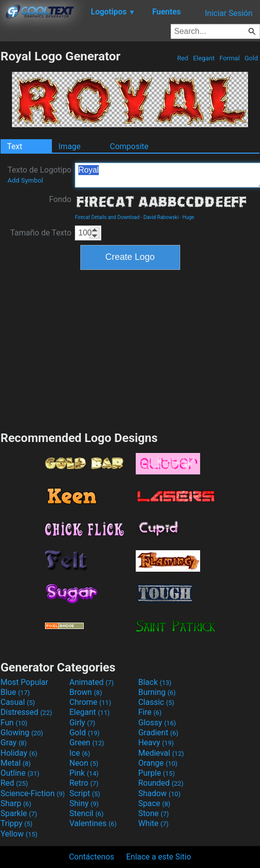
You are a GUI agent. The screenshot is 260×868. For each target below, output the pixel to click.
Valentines (93, 823)
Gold (251, 58)
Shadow (159, 793)
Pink (84, 773)
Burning (157, 692)
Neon (84, 763)
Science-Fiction (33, 793)
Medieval (161, 753)
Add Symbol (25, 180)
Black (155, 682)
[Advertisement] (130, 349)
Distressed (26, 712)
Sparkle (19, 813)
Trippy (16, 823)
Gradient (158, 733)
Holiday (19, 753)
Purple (156, 773)
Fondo (60, 199)
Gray (13, 743)
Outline (20, 773)
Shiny (84, 803)
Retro (84, 783)
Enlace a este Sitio (159, 857)
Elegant (204, 58)
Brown (86, 692)
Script (85, 793)
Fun (14, 723)
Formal (230, 58)
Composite (129, 146)
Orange (158, 763)
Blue (15, 692)
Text (14, 146)
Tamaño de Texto (41, 233)
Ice (80, 753)
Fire (150, 712)
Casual (18, 702)
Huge (189, 217)
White (153, 823)
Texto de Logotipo (39, 175)
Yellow (19, 834)
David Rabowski (161, 217)
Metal (16, 763)
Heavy (156, 743)
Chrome (90, 702)
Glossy (157, 723)
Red (183, 58)
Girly (82, 723)
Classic (156, 702)
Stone (153, 813)
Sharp (16, 803)
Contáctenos (92, 857)
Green (87, 743)
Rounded (161, 783)
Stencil (86, 813)
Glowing (22, 733)
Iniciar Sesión (229, 13)
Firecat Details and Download (107, 217)
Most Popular (24, 682)
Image (70, 146)
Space (154, 803)
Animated (92, 682)
